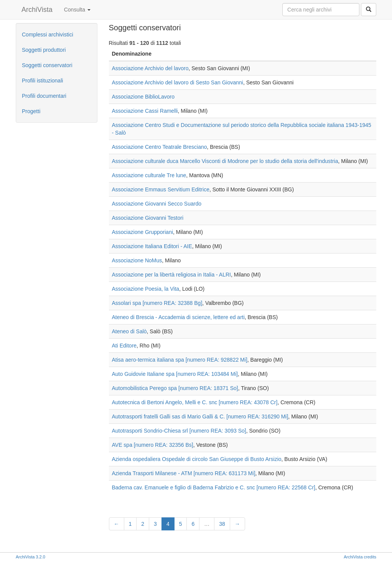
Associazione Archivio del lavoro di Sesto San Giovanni (178, 82)
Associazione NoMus (137, 260)
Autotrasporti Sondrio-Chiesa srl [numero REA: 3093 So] (179, 431)
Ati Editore (124, 346)
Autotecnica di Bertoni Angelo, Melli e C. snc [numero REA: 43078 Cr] (195, 402)
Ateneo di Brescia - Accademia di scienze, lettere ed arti (178, 317)
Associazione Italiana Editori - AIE (152, 246)
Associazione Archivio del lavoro (150, 68)
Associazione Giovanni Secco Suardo (157, 204)
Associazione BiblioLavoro (143, 97)
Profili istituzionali (42, 81)
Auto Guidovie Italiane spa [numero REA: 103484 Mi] (175, 374)
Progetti (31, 111)
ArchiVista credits (360, 557)
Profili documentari (44, 96)
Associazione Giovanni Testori (148, 218)
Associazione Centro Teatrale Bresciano (160, 147)
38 (222, 524)
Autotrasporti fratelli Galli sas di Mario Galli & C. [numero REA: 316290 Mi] (200, 416)
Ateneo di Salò (129, 331)
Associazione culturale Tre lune (149, 175)
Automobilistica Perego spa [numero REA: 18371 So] (175, 388)
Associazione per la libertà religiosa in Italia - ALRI (172, 275)
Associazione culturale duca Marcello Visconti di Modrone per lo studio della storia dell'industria (225, 161)
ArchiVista (37, 10)
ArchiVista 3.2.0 (30, 557)
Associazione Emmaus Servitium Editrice (161, 189)
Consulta (77, 10)
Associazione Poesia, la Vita (146, 289)
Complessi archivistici (48, 35)
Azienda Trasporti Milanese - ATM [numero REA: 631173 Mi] (184, 473)
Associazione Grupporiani (143, 232)
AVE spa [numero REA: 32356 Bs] (153, 445)
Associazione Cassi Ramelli (145, 111)
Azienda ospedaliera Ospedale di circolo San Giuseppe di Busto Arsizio (197, 459)
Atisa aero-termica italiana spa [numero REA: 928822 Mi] (180, 360)
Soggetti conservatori (47, 65)
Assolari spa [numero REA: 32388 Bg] (157, 303)
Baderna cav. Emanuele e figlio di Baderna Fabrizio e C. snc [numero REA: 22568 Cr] (214, 487)
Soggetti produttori (44, 50)
